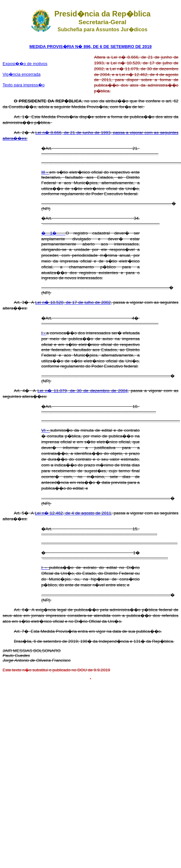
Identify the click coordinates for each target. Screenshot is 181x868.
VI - (46, 430)
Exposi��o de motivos (25, 64)
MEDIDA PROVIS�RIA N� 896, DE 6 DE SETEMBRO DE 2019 (90, 47)
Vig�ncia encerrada (22, 74)
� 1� (53, 233)
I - (44, 333)
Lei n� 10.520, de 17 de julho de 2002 (73, 302)
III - (45, 172)
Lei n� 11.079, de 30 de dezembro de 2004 (83, 391)
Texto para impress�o (24, 85)
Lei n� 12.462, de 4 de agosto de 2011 (73, 513)
